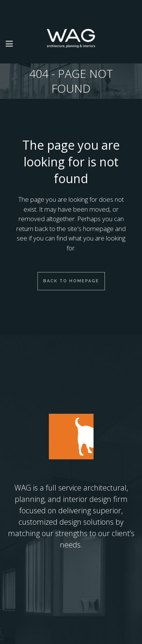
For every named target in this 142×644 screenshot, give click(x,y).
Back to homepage (71, 281)
